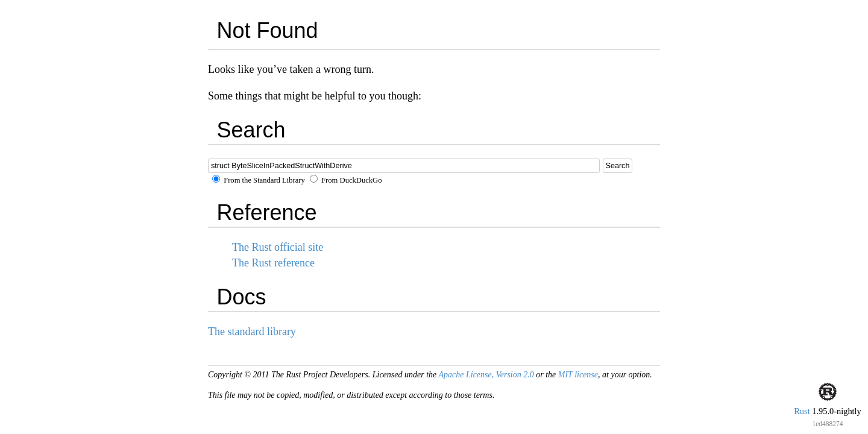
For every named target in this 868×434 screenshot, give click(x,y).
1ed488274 (827, 424)
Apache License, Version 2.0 (486, 375)
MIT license (578, 375)
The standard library (252, 332)
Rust (802, 411)
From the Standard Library (259, 180)
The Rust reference (273, 263)
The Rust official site (278, 247)
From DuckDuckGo (346, 180)
